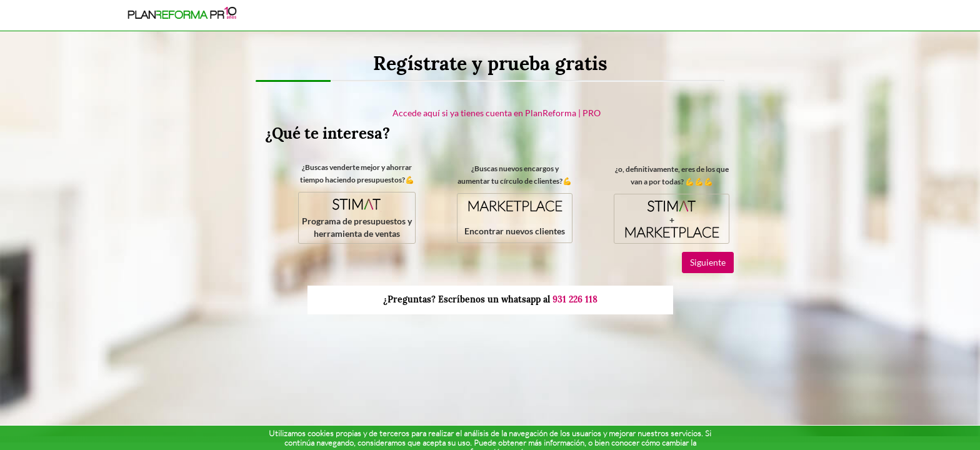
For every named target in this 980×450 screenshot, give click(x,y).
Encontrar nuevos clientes (515, 217)
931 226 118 (575, 299)
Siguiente (708, 262)
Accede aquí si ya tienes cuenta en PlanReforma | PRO (497, 113)
